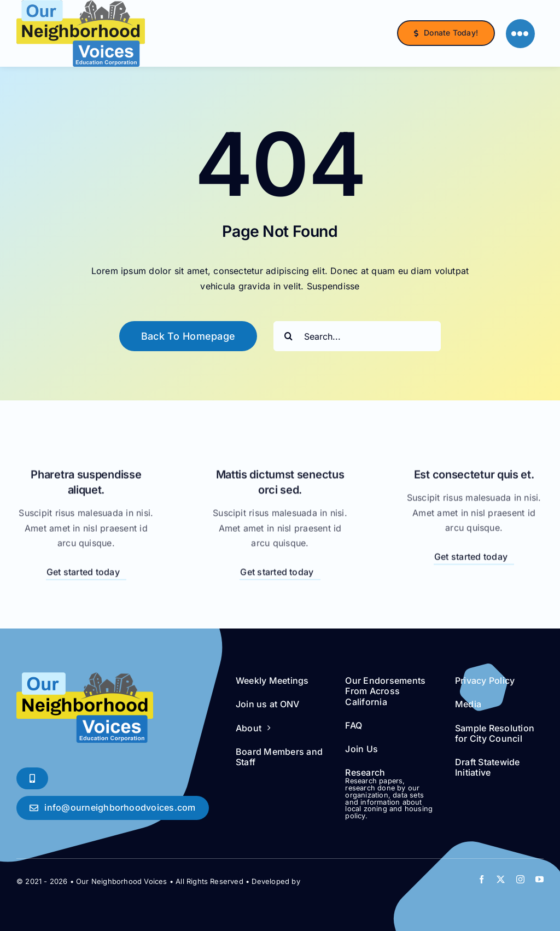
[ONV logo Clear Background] (85, 677)
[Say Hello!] (113, 808)
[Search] (288, 336)
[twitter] (501, 879)
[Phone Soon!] (32, 778)
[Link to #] (520, 34)
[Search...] (357, 336)
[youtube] (539, 879)
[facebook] (482, 879)
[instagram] (520, 879)
